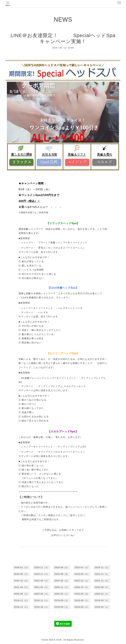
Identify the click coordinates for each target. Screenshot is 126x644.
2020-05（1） (62, 594)
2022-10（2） (22, 581)
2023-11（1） (42, 574)
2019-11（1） (42, 600)
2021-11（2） (102, 581)
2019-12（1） (22, 600)
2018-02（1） (102, 607)
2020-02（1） (102, 594)
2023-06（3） (62, 574)
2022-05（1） (42, 581)
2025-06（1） (62, 567)
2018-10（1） (42, 607)
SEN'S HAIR (55, 640)
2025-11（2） (42, 567)
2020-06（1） (42, 594)
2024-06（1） (22, 574)
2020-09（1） (102, 587)
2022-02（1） (62, 581)
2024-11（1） (102, 567)
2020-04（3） (82, 594)
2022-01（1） (82, 581)
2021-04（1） (22, 587)
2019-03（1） (102, 600)
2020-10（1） (82, 587)
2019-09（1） (62, 600)
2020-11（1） (62, 587)
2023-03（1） (82, 574)
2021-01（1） (42, 587)
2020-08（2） (22, 594)
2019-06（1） (82, 600)
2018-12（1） (22, 607)
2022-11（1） (102, 574)
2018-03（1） (82, 607)
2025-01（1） (82, 567)
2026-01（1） (22, 567)
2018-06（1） (62, 607)
